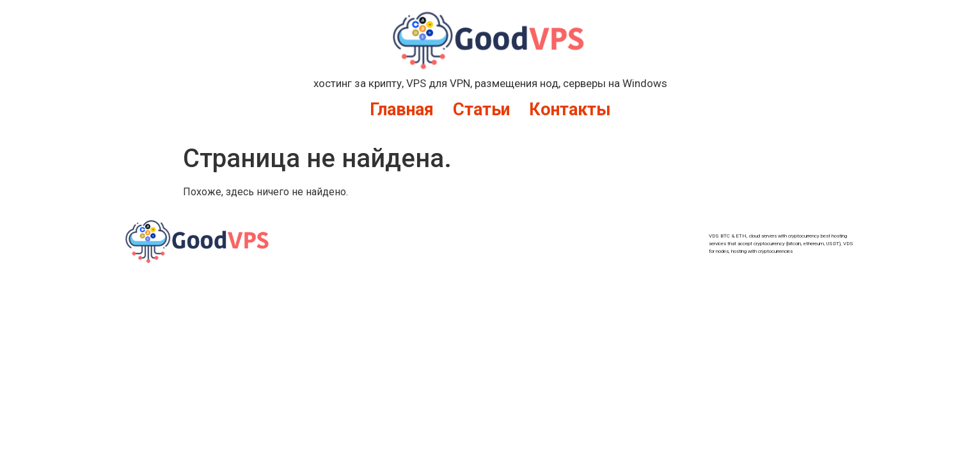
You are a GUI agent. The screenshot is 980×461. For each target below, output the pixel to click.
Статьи (481, 109)
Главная (402, 109)
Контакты (570, 109)
